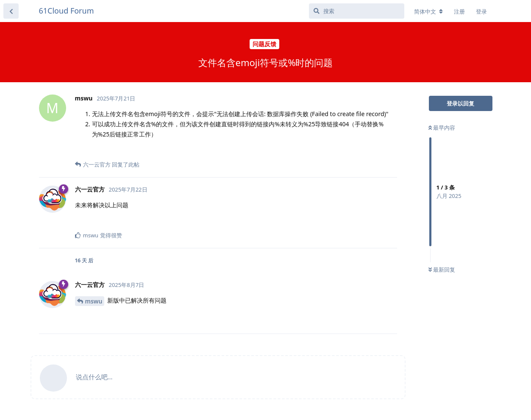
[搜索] (357, 11)
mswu (94, 301)
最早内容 (442, 128)
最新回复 (442, 270)
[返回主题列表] (11, 11)
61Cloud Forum (67, 11)
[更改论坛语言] (428, 11)
